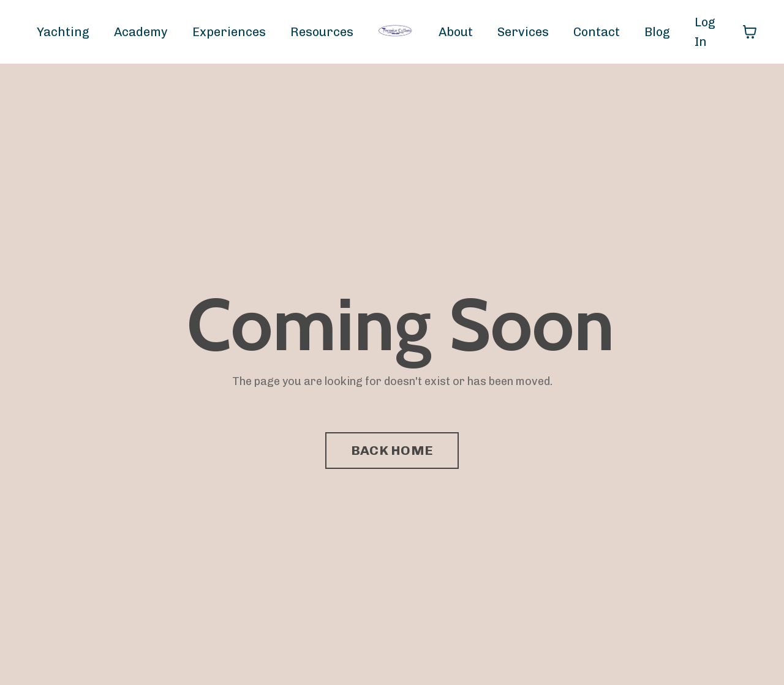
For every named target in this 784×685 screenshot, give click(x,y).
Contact (597, 32)
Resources (322, 32)
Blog (657, 32)
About (456, 32)
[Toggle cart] (750, 32)
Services (523, 32)
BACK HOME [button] (392, 450)
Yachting (63, 32)
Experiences (229, 32)
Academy (141, 32)
